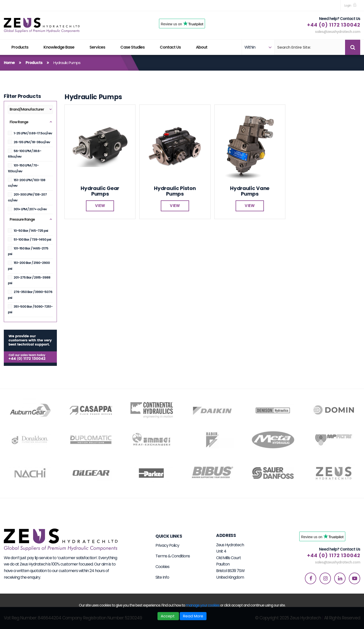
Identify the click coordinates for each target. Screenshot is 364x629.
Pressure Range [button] (22, 219)
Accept (168, 616)
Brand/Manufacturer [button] (27, 109)
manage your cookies (203, 605)
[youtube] (355, 578)
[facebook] (311, 578)
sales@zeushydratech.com (338, 32)
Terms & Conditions (173, 556)
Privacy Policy (167, 545)
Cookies (162, 567)
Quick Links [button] (169, 536)
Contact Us (170, 47)
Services (97, 47)
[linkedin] (340, 578)
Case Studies (132, 47)
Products (20, 47)
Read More (193, 616)
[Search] (309, 47)
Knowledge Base (59, 47)
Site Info (162, 577)
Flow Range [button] (19, 122)
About (202, 47)
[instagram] (325, 578)
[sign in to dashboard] (350, 5)
